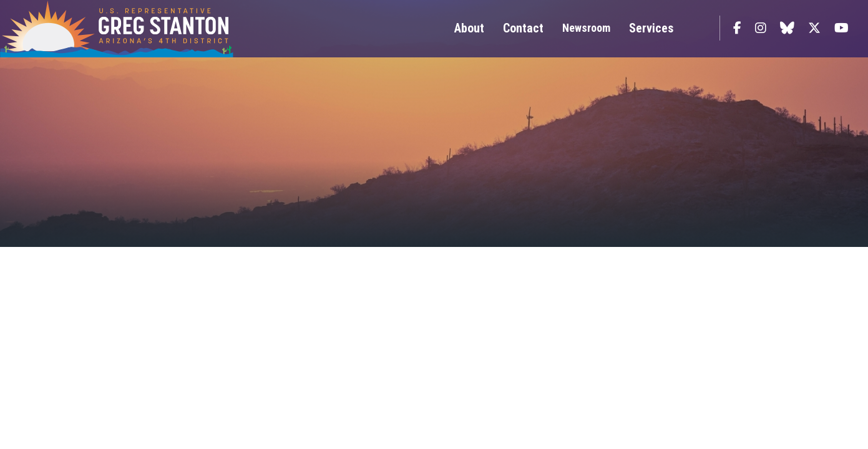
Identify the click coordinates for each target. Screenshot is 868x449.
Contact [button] (523, 28)
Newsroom (586, 28)
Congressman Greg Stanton (147, 29)
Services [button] (651, 28)
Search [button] (700, 28)
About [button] (469, 28)
